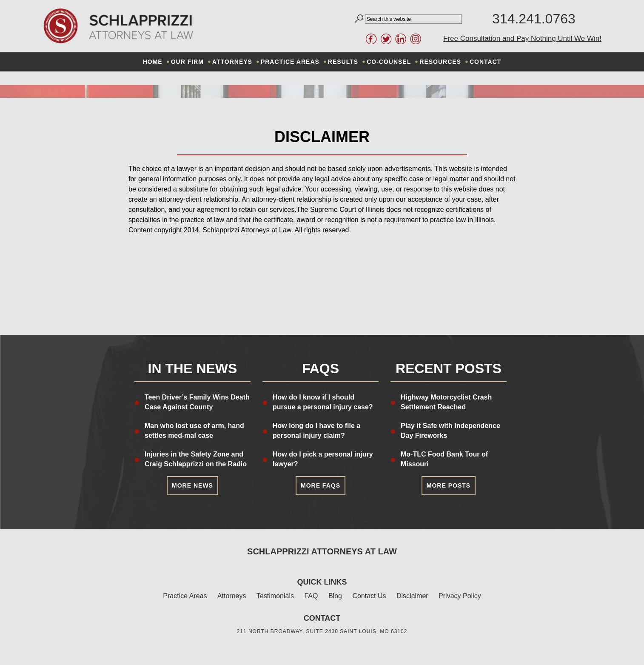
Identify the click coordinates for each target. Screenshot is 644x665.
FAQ (311, 596)
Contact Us (369, 596)
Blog (335, 596)
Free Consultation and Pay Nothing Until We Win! (522, 39)
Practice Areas (185, 596)
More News (192, 485)
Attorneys (232, 596)
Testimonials (275, 596)
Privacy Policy (460, 596)
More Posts (449, 485)
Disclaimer (412, 596)
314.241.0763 (534, 19)
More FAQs (321, 485)
